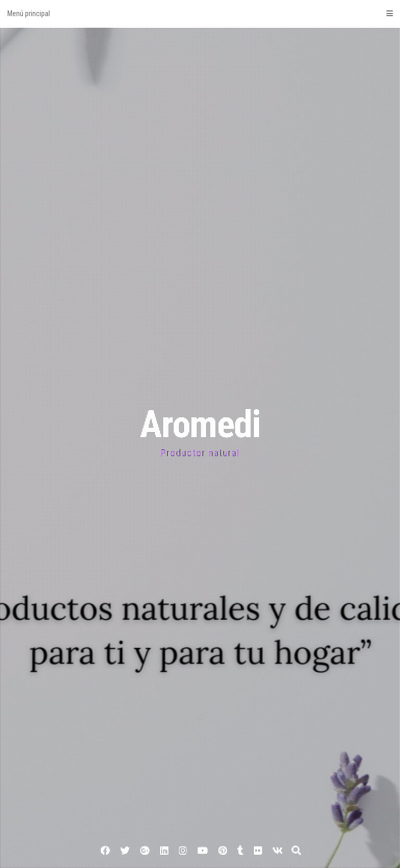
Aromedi (200, 425)
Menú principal (200, 14)
